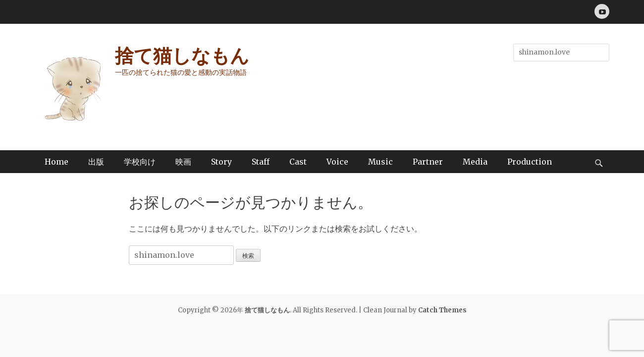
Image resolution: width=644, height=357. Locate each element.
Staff (261, 162)
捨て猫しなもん (182, 56)
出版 (96, 162)
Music (380, 162)
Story (221, 162)
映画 (183, 162)
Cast (298, 162)
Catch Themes (442, 310)
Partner (428, 162)
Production (530, 162)
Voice (337, 162)
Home (56, 162)
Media (475, 162)
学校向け (140, 162)
